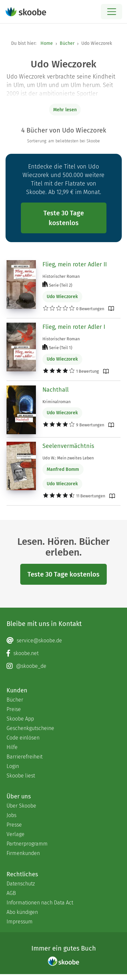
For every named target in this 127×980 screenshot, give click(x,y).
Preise (14, 709)
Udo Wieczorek (62, 297)
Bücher (67, 43)
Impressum (20, 922)
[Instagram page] (63, 666)
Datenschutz (21, 884)
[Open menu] (111, 12)
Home (47, 43)
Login (13, 766)
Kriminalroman (56, 402)
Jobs (11, 815)
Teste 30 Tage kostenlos (64, 218)
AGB (11, 893)
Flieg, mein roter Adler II (75, 264)
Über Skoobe (21, 806)
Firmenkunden (23, 853)
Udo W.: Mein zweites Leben (68, 458)
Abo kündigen (22, 912)
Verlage (16, 834)
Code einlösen (23, 738)
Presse (14, 825)
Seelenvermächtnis (68, 446)
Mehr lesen (65, 110)
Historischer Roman (61, 276)
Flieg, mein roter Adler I (74, 327)
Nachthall (56, 390)
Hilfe (12, 747)
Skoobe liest (21, 776)
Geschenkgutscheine (30, 728)
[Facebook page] (63, 653)
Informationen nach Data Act (40, 903)
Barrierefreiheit (24, 757)
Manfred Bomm (63, 469)
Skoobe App (20, 719)
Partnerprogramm (27, 844)
